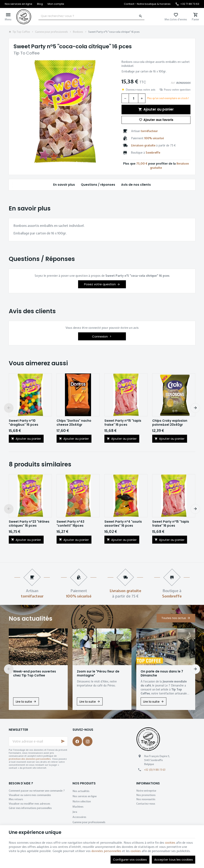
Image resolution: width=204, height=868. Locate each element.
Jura (75, 812)
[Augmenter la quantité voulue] (142, 98)
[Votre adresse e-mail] (38, 741)
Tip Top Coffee (19, 32)
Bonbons (78, 32)
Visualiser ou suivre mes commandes (30, 795)
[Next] (195, 408)
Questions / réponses (98, 185)
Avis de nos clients (136, 185)
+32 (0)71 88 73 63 (155, 770)
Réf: (173, 83)
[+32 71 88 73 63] (187, 4)
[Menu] (8, 17)
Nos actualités (31, 619)
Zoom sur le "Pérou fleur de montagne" (98, 673)
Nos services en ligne (85, 796)
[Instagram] (88, 741)
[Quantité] (133, 98)
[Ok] (63, 741)
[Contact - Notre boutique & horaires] (147, 4)
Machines (78, 807)
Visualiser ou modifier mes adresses (29, 804)
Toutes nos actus (174, 618)
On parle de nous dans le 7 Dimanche (162, 673)
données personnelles (106, 851)
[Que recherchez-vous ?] (91, 16)
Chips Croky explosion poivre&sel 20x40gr (170, 423)
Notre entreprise (146, 791)
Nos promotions (146, 795)
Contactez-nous (146, 804)
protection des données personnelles (30, 759)
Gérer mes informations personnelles (30, 808)
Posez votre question (177, 90)
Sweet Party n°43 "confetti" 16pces (70, 524)
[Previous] (9, 408)
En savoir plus (64, 185)
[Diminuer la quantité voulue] (125, 98)
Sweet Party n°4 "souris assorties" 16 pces (123, 524)
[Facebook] (77, 741)
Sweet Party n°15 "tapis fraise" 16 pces (123, 423)
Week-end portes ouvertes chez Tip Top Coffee (35, 673)
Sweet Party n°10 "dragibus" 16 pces (24, 423)
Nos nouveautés (146, 799)
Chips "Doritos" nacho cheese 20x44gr (74, 423)
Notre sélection (82, 801)
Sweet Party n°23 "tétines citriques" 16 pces (29, 524)
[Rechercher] (141, 16)
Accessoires (79, 817)
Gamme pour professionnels (51, 32)
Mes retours (16, 799)
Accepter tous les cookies (174, 860)
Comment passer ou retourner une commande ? (37, 791)
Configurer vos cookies (130, 860)
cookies (170, 843)
